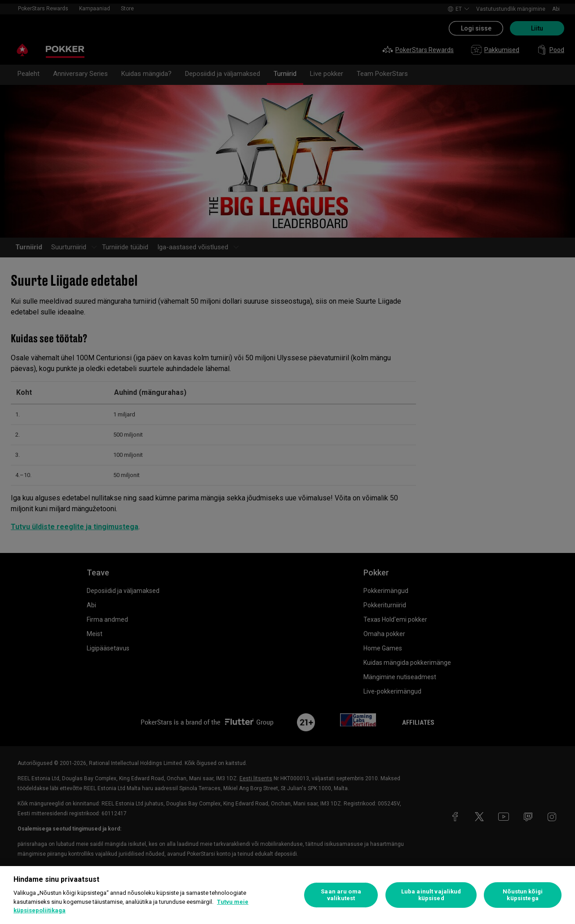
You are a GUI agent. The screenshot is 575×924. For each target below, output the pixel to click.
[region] (287, 895)
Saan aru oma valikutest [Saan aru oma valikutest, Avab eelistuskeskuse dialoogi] (341, 895)
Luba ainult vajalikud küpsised (431, 895)
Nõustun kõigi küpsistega (523, 895)
